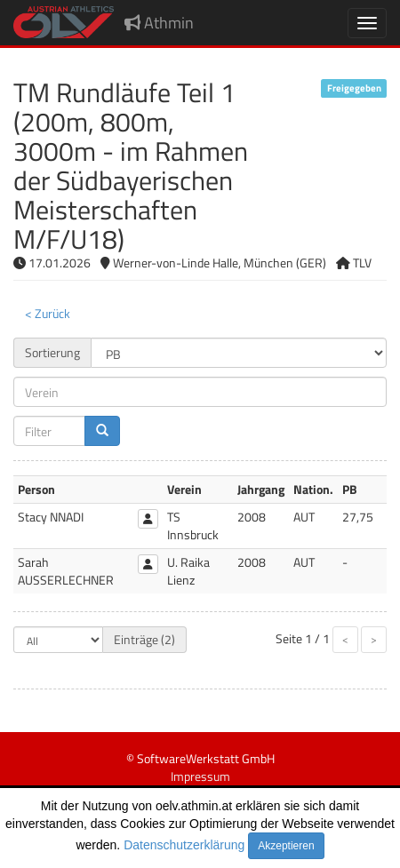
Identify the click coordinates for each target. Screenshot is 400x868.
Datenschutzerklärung (184, 845)
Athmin (159, 23)
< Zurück (48, 313)
